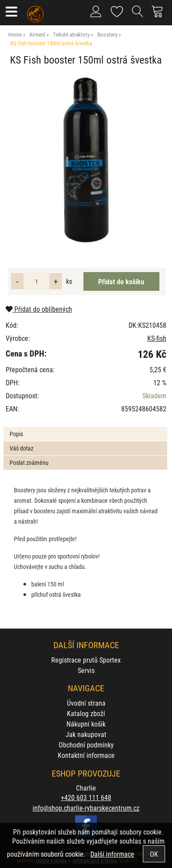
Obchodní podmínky (86, 745)
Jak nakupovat (86, 734)
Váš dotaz (21, 448)
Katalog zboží (86, 713)
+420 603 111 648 (86, 797)
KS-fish (157, 338)
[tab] (85, 427)
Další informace (112, 854)
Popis (16, 434)
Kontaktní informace (86, 755)
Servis (86, 670)
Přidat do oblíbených (39, 309)
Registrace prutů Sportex (86, 660)
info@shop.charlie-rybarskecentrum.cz (86, 808)
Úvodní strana (86, 703)
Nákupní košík (86, 724)
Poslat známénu (29, 463)
